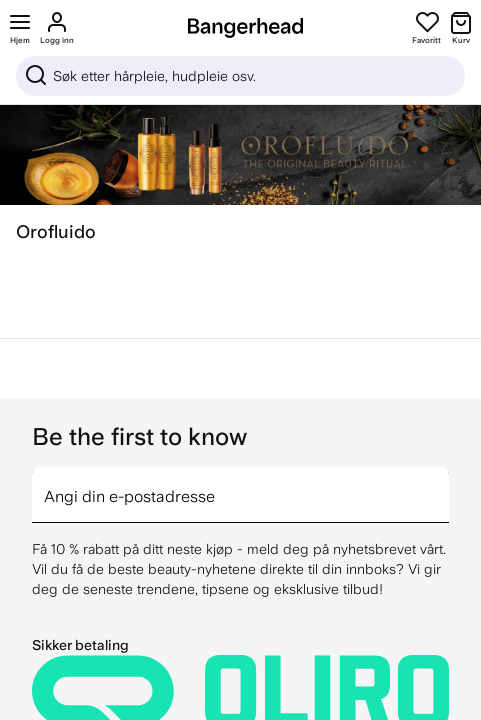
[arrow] (441, 483)
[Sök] (240, 76)
